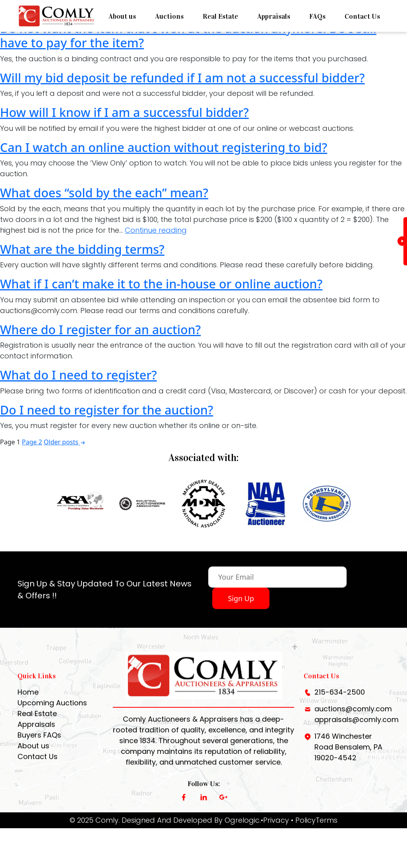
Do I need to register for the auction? (107, 410)
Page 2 (32, 442)
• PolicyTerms (314, 826)
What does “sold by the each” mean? (104, 193)
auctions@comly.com (353, 715)
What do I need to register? (78, 375)
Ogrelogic (242, 826)
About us (122, 16)
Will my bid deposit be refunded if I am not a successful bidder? (182, 78)
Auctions (169, 16)
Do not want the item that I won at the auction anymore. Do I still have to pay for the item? (188, 36)
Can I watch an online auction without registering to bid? (164, 147)
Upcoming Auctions (52, 709)
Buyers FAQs (39, 741)
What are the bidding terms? (82, 249)
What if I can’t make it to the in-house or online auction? (161, 284)
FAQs (317, 16)
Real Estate (220, 16)
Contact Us (362, 16)
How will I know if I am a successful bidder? (124, 112)
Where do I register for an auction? (100, 329)
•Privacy (275, 826)
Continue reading (156, 230)
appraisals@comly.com (357, 726)
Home (28, 698)
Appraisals (274, 16)
